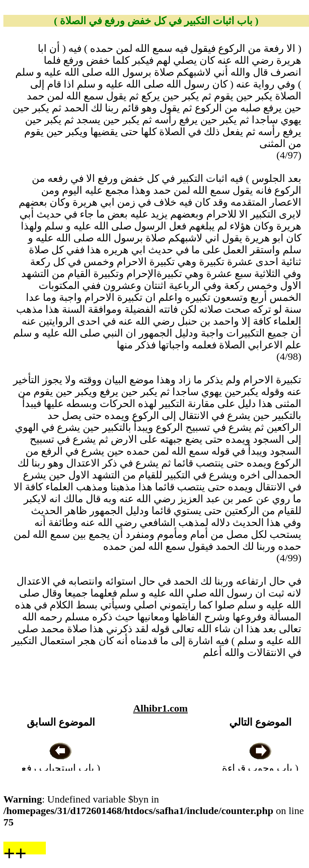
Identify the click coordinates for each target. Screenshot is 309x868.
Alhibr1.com (161, 708)
